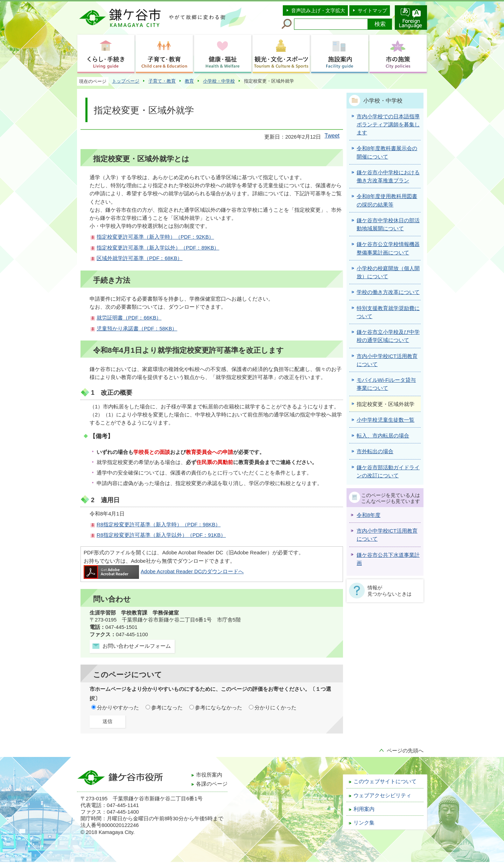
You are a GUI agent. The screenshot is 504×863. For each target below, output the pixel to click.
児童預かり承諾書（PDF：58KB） (137, 329)
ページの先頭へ (405, 751)
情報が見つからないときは (390, 591)
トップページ (126, 81)
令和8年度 (369, 515)
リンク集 (364, 823)
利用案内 (364, 809)
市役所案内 (209, 775)
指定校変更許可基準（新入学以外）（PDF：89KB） (158, 248)
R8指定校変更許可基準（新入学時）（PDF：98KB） (159, 525)
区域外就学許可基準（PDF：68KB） (139, 258)
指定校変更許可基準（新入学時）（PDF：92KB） (155, 237)
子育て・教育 (162, 81)
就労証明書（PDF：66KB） (129, 318)
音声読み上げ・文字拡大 (318, 10)
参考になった (167, 708)
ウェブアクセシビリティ (382, 795)
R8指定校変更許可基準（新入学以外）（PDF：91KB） (161, 535)
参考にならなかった (219, 708)
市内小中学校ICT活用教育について (387, 535)
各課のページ (212, 784)
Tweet (332, 136)
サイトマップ (372, 10)
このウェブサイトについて (385, 781)
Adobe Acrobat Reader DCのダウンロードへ (164, 571)
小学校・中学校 (219, 81)
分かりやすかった (118, 708)
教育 (189, 81)
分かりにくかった (275, 708)
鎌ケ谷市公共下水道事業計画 (388, 559)
